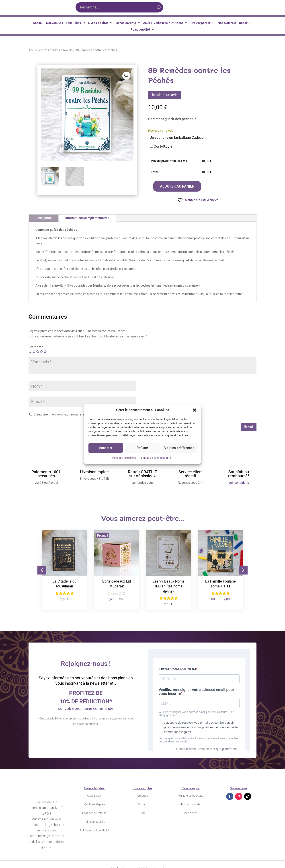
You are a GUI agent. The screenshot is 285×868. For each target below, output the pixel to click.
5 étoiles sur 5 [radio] (45, 351)
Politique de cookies (124, 458)
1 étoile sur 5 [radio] (30, 351)
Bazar (243, 23)
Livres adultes (98, 23)
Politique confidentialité (94, 830)
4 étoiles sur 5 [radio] (41, 351)
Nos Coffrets (227, 23)
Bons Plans (73, 23)
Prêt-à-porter (200, 23)
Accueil (38, 23)
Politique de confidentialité (155, 458)
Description (44, 218)
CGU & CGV (94, 796)
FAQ (142, 813)
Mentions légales (94, 804)
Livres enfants (126, 23)
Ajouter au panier (177, 186)
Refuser (142, 448)
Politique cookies (94, 822)
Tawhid (68, 50)
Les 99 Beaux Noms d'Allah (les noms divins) (169, 586)
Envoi (249, 427)
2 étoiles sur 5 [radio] (34, 351)
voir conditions (239, 483)
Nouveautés (54, 23)
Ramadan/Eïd (140, 30)
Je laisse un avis (165, 95)
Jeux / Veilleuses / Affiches (163, 23)
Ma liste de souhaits (191, 796)
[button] (195, 410)
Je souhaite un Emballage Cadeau (177, 137)
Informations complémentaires (87, 218)
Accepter (106, 448)
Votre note (36, 347)
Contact (142, 804)
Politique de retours (94, 813)
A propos (142, 796)
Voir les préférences (179, 448)
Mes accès (191, 813)
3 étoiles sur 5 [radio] (38, 351)
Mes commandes (191, 804)
